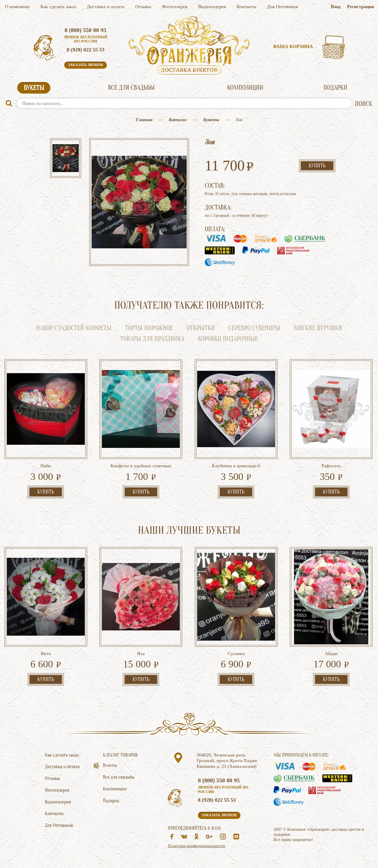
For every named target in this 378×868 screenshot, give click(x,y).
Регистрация (361, 7)
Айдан (331, 653)
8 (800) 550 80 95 (85, 30)
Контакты (246, 7)
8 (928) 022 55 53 (86, 50)
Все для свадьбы (131, 88)
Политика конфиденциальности (196, 846)
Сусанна (236, 653)
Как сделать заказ (58, 7)
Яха (141, 653)
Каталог (178, 120)
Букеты (34, 88)
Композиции (245, 88)
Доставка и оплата (106, 7)
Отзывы (143, 7)
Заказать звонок (86, 65)
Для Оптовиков (283, 7)
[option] (66, 159)
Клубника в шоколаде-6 (236, 466)
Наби (46, 466)
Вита (46, 653)
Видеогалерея (212, 7)
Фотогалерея (175, 7)
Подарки (335, 88)
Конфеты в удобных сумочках (141, 466)
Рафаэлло (331, 466)
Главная (144, 120)
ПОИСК (364, 104)
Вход (336, 7)
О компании (17, 7)
